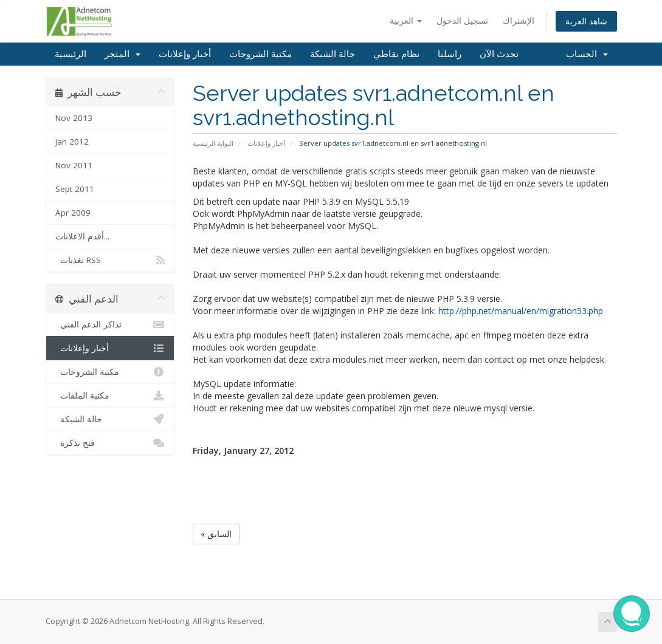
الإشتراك (519, 20)
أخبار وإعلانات (185, 54)
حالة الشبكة (333, 54)
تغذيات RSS (110, 260)
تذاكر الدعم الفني (110, 324)
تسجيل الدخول (462, 20)
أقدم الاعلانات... (82, 236)
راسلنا (450, 54)
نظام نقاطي (396, 54)
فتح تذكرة (110, 443)
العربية (406, 20)
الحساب (587, 54)
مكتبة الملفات (110, 396)
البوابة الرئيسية (213, 143)
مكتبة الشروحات (260, 54)
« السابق (216, 534)
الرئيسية (71, 54)
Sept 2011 (75, 189)
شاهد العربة (586, 21)
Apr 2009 (73, 213)
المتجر (122, 54)
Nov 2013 (74, 118)
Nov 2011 (74, 165)
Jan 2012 (72, 142)
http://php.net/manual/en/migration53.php (521, 311)
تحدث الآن (499, 54)
